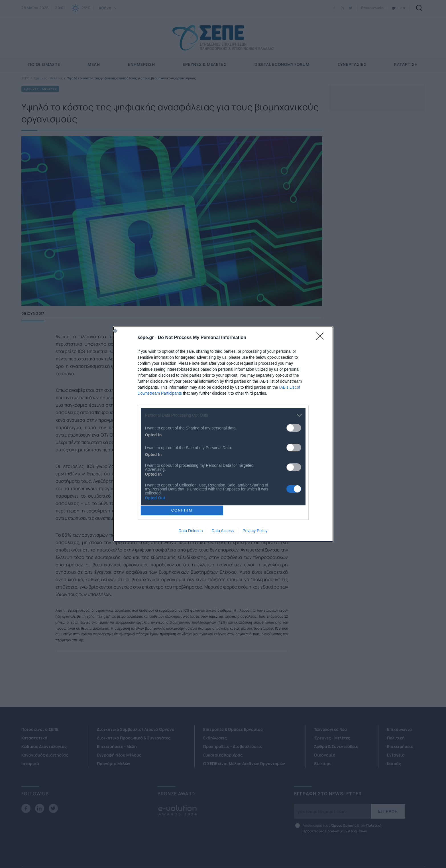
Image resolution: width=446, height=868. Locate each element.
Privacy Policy (255, 531)
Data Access (223, 531)
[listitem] (223, 415)
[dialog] (223, 434)
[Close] (322, 338)
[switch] (294, 428)
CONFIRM (182, 510)
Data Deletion (191, 531)
